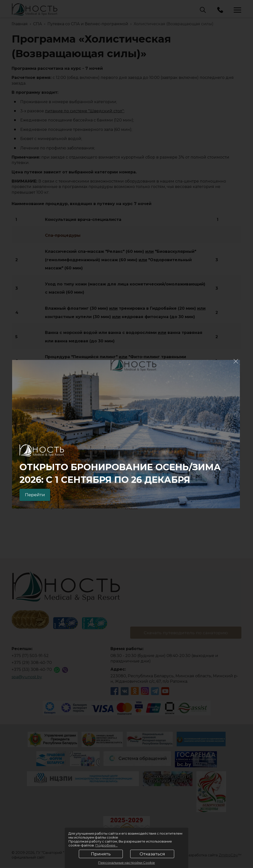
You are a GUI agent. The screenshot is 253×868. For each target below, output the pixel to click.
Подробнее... (106, 845)
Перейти (36, 494)
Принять (101, 854)
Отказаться (152, 854)
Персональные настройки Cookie (126, 863)
